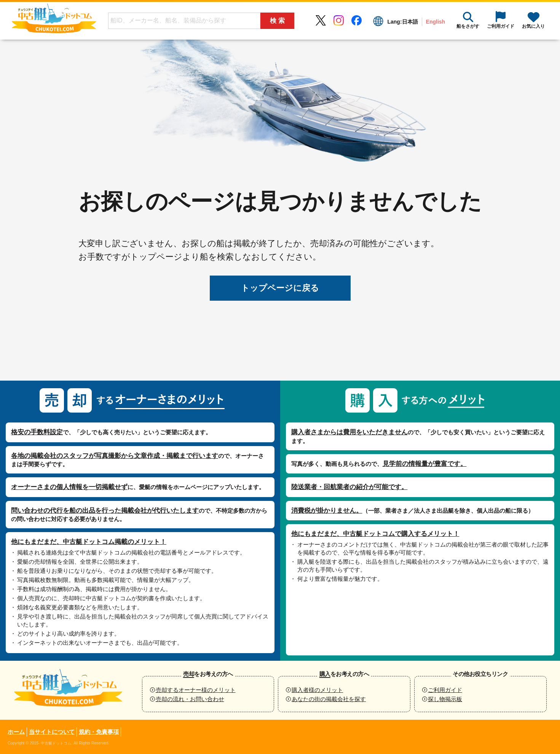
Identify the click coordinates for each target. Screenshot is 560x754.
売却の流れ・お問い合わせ (190, 699)
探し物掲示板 (445, 699)
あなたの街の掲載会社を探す (329, 699)
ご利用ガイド (445, 690)
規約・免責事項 (99, 732)
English (435, 22)
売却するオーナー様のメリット (196, 690)
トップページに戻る (280, 288)
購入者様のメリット (317, 690)
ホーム (16, 732)
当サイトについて (52, 732)
